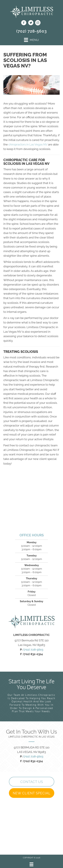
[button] (32, 782)
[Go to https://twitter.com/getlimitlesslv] (31, 23)
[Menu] (31, 864)
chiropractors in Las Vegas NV (28, 144)
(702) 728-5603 (32, 31)
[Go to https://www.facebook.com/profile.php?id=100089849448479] (24, 23)
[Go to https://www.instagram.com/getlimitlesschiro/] (38, 23)
